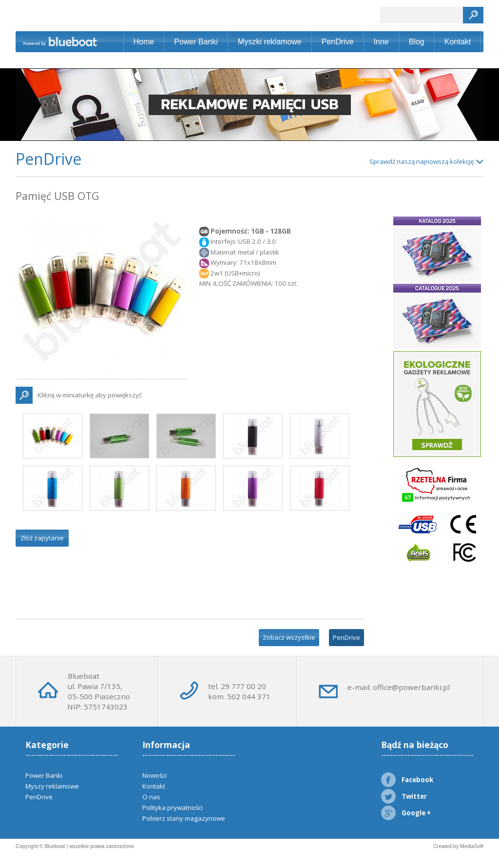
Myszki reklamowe (270, 42)
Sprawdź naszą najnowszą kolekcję (422, 161)
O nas (151, 797)
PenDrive (338, 42)
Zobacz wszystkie (289, 637)
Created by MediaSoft (458, 846)
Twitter (404, 796)
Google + (406, 813)
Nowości (154, 775)
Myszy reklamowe (52, 786)
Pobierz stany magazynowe (184, 818)
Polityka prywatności (173, 808)
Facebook (407, 780)
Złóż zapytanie (42, 538)
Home (144, 42)
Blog (417, 42)
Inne (381, 42)
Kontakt (458, 42)
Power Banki (196, 42)
